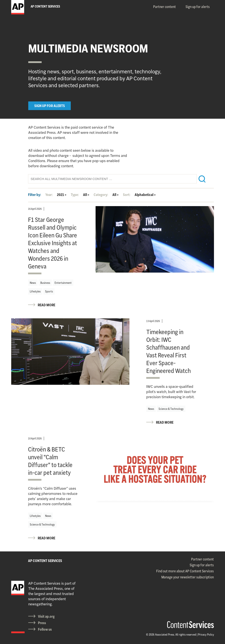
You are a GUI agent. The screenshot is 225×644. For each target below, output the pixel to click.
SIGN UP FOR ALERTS (50, 106)
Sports (49, 291)
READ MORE (46, 305)
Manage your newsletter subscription (188, 577)
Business (45, 283)
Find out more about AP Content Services (185, 571)
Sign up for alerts (198, 7)
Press (42, 623)
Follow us (45, 629)
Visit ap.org (46, 616)
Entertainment (63, 283)
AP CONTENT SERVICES (45, 561)
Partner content (164, 7)
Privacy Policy (206, 635)
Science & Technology (171, 409)
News (33, 283)
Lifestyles (35, 291)
